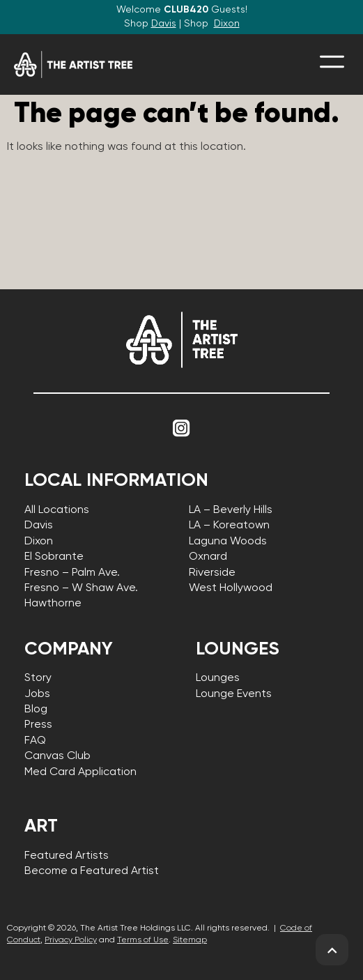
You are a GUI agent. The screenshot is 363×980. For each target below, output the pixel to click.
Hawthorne (53, 604)
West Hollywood (231, 588)
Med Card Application (80, 772)
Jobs (37, 694)
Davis (164, 24)
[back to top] (332, 950)
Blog (36, 710)
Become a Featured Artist (92, 871)
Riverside (212, 573)
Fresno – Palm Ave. (72, 573)
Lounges (218, 678)
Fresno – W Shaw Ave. (81, 588)
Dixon (227, 24)
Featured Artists (67, 856)
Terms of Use (143, 940)
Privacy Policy (71, 940)
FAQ (35, 741)
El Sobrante (54, 557)
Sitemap (190, 940)
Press (38, 725)
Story (38, 678)
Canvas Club (57, 756)
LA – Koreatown (229, 526)
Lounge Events (234, 694)
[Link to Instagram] (182, 429)
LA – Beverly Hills (231, 510)
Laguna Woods (228, 542)
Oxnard (208, 557)
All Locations (57, 510)
